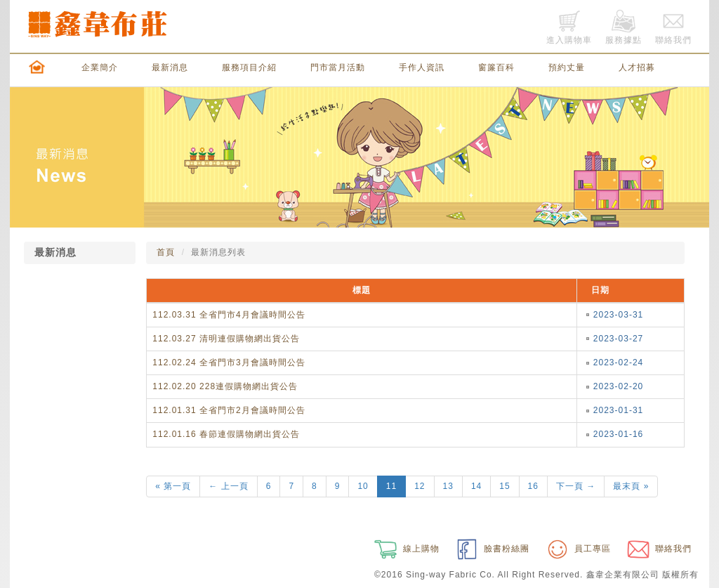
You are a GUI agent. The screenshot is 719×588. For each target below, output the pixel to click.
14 (476, 486)
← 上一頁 (228, 486)
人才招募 (637, 67)
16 (533, 486)
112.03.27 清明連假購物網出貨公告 (226, 339)
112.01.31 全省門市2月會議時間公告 (229, 410)
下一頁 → (576, 486)
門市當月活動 (338, 67)
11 (391, 486)
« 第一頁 (173, 486)
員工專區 (577, 549)
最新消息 (170, 67)
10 (363, 486)
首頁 (166, 252)
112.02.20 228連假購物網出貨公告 (225, 386)
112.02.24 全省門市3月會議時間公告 (229, 362)
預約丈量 (567, 67)
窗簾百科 (496, 67)
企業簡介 (100, 67)
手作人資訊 (422, 67)
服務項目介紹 (249, 67)
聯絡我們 (658, 549)
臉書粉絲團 (491, 549)
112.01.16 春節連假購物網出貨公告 (226, 434)
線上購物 (405, 549)
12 (420, 486)
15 (504, 486)
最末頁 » (631, 486)
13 (448, 486)
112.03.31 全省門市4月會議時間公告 (229, 315)
